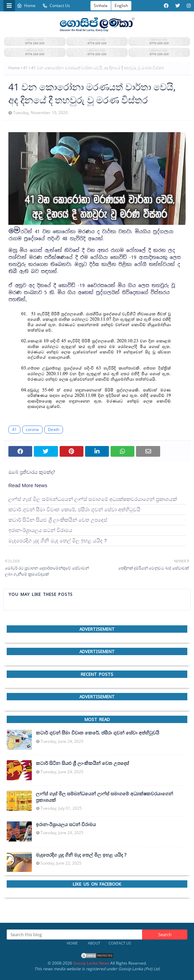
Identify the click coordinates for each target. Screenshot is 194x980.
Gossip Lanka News (91, 963)
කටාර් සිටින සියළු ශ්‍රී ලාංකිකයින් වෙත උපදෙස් (58, 520)
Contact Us (56, 6)
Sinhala (101, 6)
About (94, 943)
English (121, 6)
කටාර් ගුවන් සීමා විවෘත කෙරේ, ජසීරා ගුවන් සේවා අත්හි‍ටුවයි (74, 509)
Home (26, 6)
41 (25, 68)
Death (54, 429)
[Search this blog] (74, 934)
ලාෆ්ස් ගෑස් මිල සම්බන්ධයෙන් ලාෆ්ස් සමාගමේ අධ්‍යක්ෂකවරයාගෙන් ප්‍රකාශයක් (93, 499)
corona (32, 429)
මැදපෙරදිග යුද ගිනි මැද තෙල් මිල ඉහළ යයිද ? (58, 541)
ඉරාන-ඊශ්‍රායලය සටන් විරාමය (40, 530)
